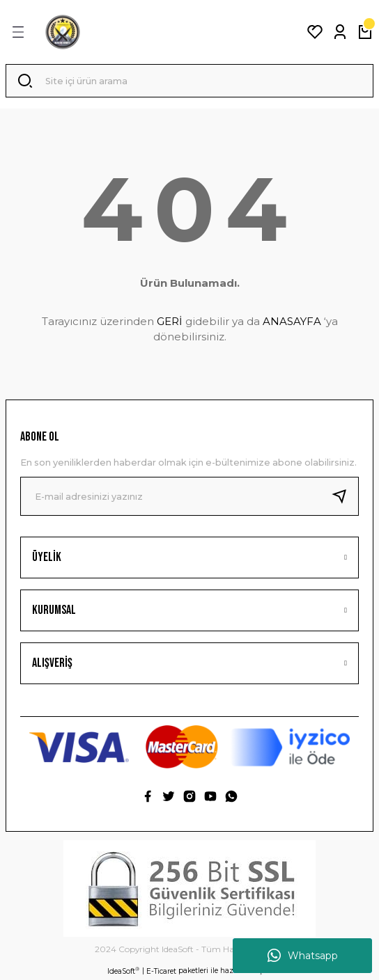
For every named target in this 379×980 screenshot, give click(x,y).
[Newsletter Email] (189, 496)
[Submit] (345, 496)
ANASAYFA (292, 321)
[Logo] (63, 32)
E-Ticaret (161, 971)
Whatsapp (303, 956)
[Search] (189, 81)
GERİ (170, 321)
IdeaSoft (123, 971)
